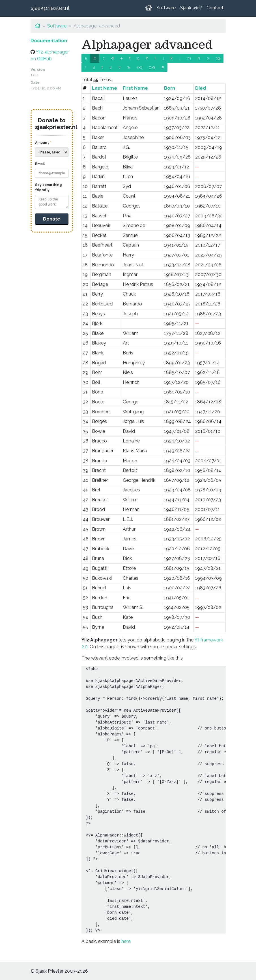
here (126, 941)
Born (170, 88)
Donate (52, 219)
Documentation (49, 41)
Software (166, 8)
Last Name (105, 88)
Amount (42, 143)
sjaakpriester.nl (50, 8)
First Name (135, 88)
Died (201, 88)
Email (40, 164)
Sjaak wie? (191, 8)
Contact (215, 8)
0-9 (152, 67)
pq (218, 58)
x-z (139, 67)
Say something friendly (48, 187)
